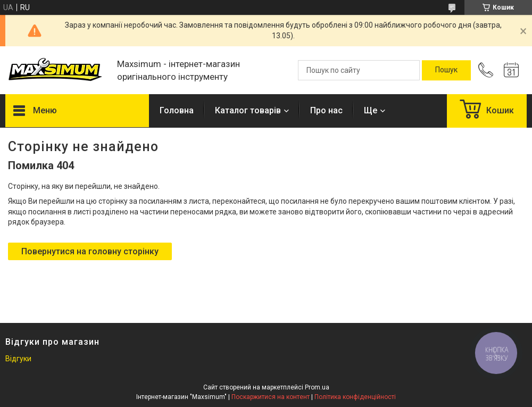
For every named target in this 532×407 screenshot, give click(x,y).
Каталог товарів (248, 110)
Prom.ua (317, 387)
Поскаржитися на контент (271, 397)
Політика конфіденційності (355, 397)
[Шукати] (446, 70)
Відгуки (18, 359)
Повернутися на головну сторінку (90, 251)
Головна (177, 110)
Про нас (326, 110)
